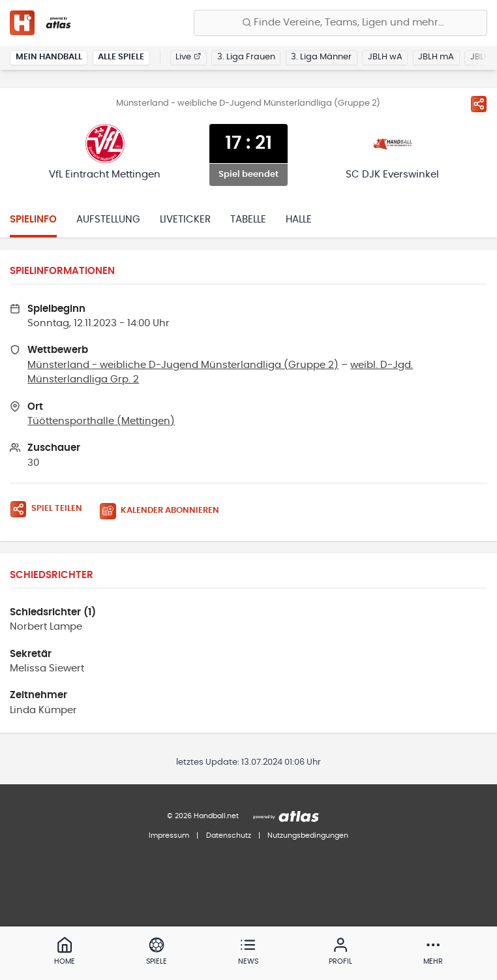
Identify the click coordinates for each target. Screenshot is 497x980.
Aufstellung (108, 220)
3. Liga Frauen (246, 57)
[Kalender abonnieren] (164, 511)
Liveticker (185, 220)
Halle (299, 220)
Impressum (169, 835)
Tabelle (248, 220)
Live (188, 57)
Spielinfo (33, 220)
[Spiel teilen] (479, 104)
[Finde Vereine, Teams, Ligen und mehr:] (340, 23)
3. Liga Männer (321, 57)
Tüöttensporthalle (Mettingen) (101, 421)
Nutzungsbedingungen (308, 835)
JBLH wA (385, 57)
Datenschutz (229, 835)
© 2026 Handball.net (203, 816)
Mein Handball (49, 57)
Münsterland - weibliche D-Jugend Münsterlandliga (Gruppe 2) (183, 365)
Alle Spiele (121, 57)
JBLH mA (436, 57)
